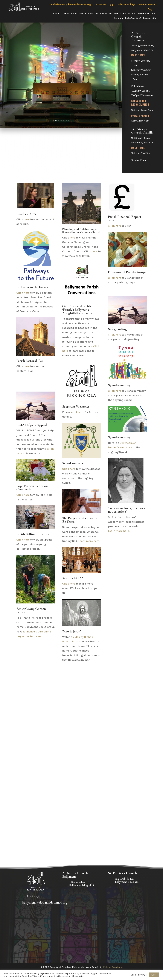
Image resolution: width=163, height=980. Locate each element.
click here (78, 412)
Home (56, 14)
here (27, 219)
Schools (118, 18)
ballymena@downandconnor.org (45, 902)
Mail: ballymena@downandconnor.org (69, 5)
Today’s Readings (126, 5)
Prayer (151, 9)
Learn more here (89, 541)
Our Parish (68, 14)
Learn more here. (119, 531)
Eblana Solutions (113, 967)
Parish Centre (145, 14)
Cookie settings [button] (139, 975)
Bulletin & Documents (108, 14)
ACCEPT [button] (154, 975)
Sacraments (86, 14)
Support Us (149, 18)
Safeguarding (133, 18)
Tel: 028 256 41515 (103, 5)
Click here (23, 293)
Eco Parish (129, 14)
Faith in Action (147, 5)
